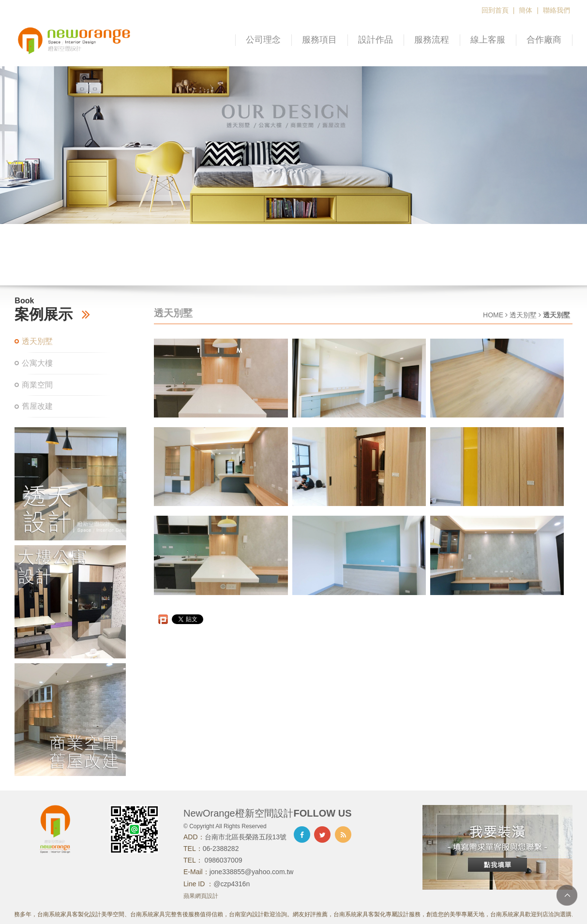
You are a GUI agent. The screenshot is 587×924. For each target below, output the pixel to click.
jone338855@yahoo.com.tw (252, 872)
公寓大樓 (37, 363)
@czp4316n (232, 884)
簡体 (526, 10)
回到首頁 (495, 10)
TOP (567, 895)
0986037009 (223, 860)
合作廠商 (544, 40)
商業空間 (37, 385)
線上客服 (488, 40)
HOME (493, 315)
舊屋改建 (37, 406)
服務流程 (432, 40)
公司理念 (263, 40)
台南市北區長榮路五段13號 (246, 837)
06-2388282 (221, 849)
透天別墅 (37, 341)
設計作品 (376, 40)
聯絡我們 (557, 10)
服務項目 (319, 40)
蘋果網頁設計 (201, 896)
